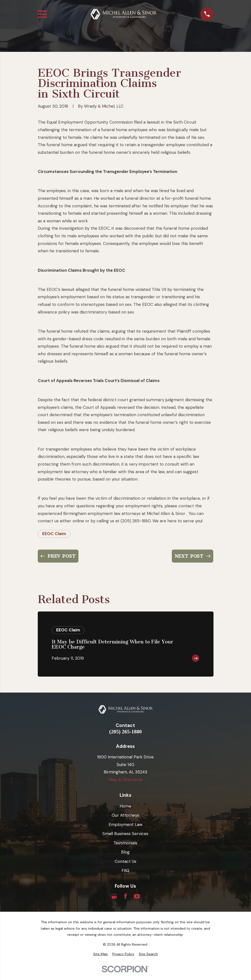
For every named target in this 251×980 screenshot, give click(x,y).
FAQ (125, 870)
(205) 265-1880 (126, 732)
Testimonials (125, 843)
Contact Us (125, 861)
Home (125, 806)
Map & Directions (125, 780)
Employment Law (125, 824)
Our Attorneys (125, 815)
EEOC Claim (54, 534)
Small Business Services (125, 834)
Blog (125, 852)
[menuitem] (100, 954)
